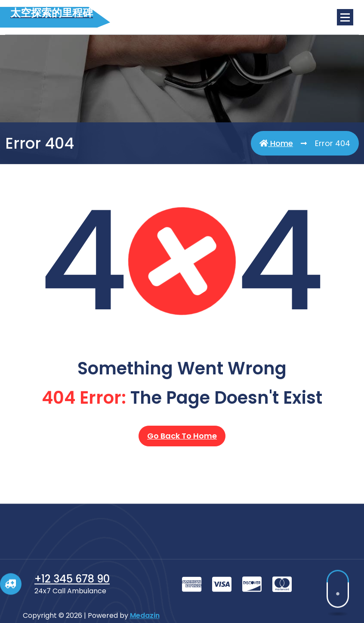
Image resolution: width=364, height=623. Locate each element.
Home (276, 143)
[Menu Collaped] (345, 17)
